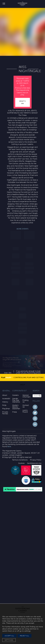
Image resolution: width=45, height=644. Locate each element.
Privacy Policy (36, 460)
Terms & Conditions (20, 460)
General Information (26, 396)
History (5, 402)
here (9, 446)
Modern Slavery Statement (16, 407)
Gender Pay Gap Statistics (16, 400)
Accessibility (6, 399)
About (5, 395)
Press (15, 412)
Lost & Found (25, 411)
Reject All (24, 636)
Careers (15, 395)
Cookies (21, 463)
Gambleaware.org (34, 463)
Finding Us (26, 401)
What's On (23, 102)
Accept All (9, 636)
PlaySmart (6, 409)
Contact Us (26, 406)
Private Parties (5, 413)
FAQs (4, 405)
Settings (9, 640)
